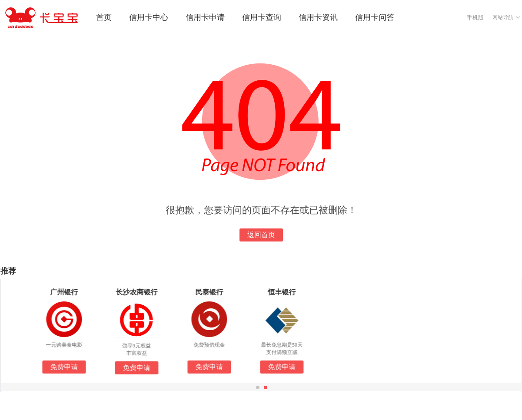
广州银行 (70, 292)
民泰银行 (216, 292)
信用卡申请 (205, 17)
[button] (258, 387)
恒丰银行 (288, 292)
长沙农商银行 (143, 292)
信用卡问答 (375, 17)
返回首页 (261, 235)
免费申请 (70, 367)
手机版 (475, 18)
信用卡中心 (149, 17)
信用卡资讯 (318, 17)
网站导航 (503, 17)
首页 (104, 17)
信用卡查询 (262, 17)
